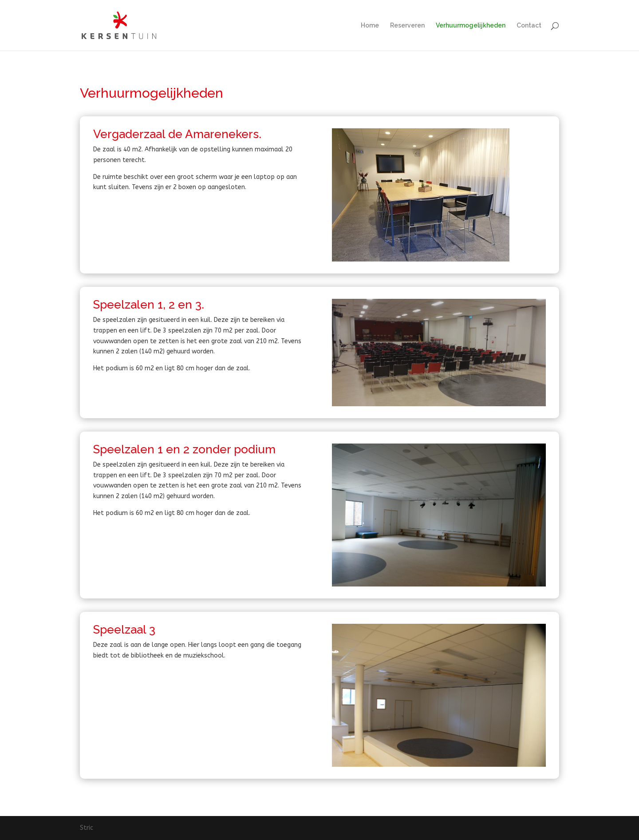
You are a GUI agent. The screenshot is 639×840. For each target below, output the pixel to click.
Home (370, 26)
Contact (529, 26)
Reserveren (407, 26)
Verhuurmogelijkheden (471, 26)
